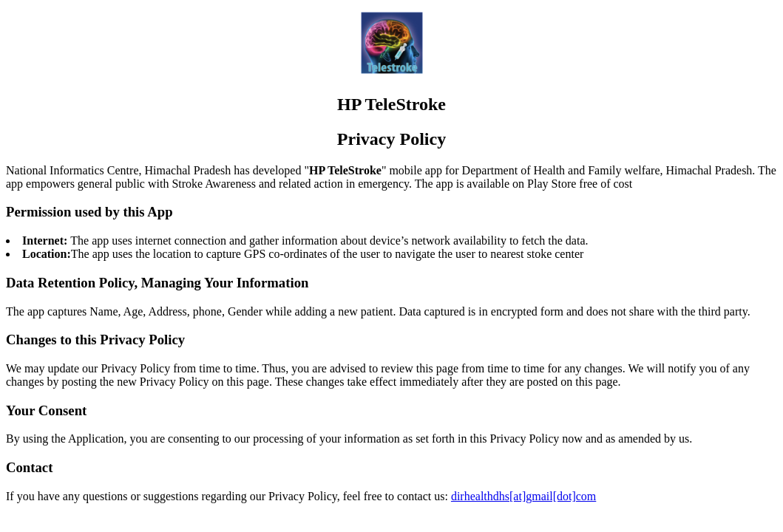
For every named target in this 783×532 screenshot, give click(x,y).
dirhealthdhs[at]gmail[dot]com (523, 496)
